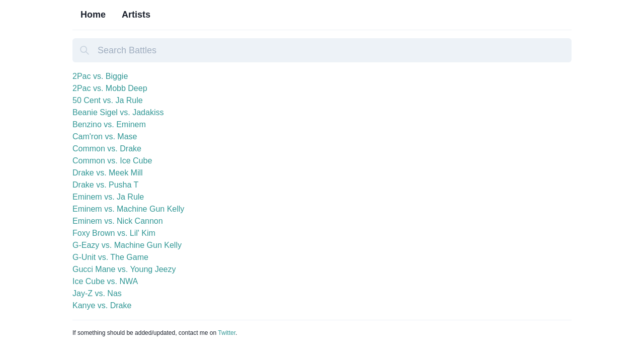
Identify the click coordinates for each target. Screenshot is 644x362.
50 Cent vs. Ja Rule (108, 100)
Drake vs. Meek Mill (108, 173)
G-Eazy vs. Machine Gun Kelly (127, 245)
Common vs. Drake (107, 149)
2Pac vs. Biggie (100, 76)
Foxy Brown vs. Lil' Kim (114, 233)
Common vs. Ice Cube (112, 161)
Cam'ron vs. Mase (105, 137)
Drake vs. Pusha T (105, 185)
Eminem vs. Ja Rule (108, 197)
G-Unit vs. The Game (110, 257)
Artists (136, 15)
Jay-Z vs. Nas (97, 293)
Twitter (227, 333)
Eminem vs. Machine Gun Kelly (128, 209)
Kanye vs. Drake (102, 305)
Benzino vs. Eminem (109, 124)
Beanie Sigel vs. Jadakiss (118, 112)
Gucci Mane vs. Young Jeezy (124, 269)
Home (93, 15)
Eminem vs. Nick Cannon (118, 221)
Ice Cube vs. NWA (105, 281)
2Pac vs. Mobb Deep (110, 88)
